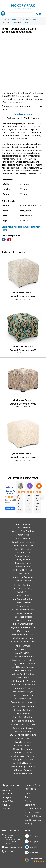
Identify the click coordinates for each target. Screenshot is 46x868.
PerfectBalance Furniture (23, 707)
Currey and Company (23, 577)
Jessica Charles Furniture (23, 634)
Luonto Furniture (23, 671)
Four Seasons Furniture (23, 599)
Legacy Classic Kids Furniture (23, 664)
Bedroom (6, 790)
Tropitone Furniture (23, 745)
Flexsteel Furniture (23, 596)
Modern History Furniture (23, 685)
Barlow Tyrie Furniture (23, 545)
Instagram (34, 841)
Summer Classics (23, 738)
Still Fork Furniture (23, 731)
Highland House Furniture (23, 627)
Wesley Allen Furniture (23, 759)
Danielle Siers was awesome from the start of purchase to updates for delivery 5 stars (38, 502)
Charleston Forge (23, 563)
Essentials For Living (23, 589)
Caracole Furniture (23, 556)
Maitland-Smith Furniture (23, 674)
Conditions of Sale (33, 820)
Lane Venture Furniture (23, 656)
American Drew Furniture (23, 531)
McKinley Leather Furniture (23, 681)
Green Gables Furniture (23, 610)
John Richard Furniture (23, 293)
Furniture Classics (23, 603)
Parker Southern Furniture (23, 702)
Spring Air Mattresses (23, 728)
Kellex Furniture (23, 646)
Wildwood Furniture (23, 770)
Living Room (7, 794)
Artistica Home (23, 538)
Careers (28, 801)
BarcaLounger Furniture (23, 542)
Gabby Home (23, 606)
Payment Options (33, 816)
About (28, 793)
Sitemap (29, 824)
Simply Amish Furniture (23, 717)
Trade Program (32, 118)
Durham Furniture (23, 581)
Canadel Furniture (23, 552)
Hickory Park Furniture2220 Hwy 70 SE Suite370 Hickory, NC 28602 (13, 839)
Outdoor (6, 809)
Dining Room (8, 797)
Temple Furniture (23, 742)
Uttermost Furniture (23, 753)
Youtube (34, 847)
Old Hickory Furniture (23, 695)
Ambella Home (23, 528)
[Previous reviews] (15, 497)
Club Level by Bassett (23, 570)
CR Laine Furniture (23, 574)
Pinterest (34, 852)
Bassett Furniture (23, 549)
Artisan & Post (23, 535)
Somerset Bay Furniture (23, 721)
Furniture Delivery (23, 114)
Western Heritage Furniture (23, 767)
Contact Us (30, 805)
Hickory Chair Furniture (23, 624)
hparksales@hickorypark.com (16, 847)
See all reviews (10, 508)
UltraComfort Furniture (23, 749)
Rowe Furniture (23, 714)
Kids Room (7, 805)
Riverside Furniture (23, 710)
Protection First (32, 812)
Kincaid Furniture (23, 649)
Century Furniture (23, 559)
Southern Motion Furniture (23, 724)
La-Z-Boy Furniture (23, 653)
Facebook (34, 836)
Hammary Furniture (23, 613)
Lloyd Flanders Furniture (23, 667)
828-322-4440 (10, 851)
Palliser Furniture (23, 699)
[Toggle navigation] (3, 13)
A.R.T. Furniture (23, 524)
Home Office (8, 801)
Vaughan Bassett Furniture (23, 756)
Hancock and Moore (23, 617)
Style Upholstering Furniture (23, 735)
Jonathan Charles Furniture (23, 641)
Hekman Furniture (23, 620)
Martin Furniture (23, 678)
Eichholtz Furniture (23, 585)
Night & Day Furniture (23, 688)
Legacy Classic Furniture (23, 660)
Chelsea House (23, 567)
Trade (28, 797)
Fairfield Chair (23, 592)
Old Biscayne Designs (23, 692)
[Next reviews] (42, 497)
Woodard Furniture (23, 774)
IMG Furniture (23, 631)
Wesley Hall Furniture (23, 763)
